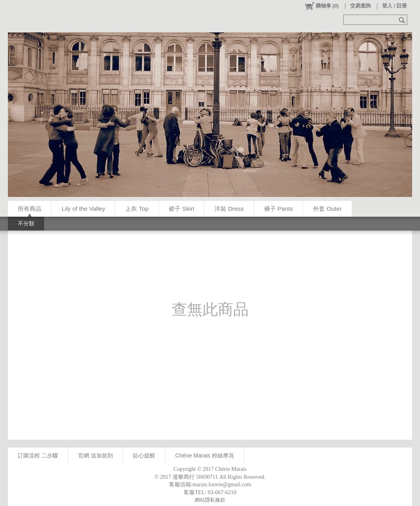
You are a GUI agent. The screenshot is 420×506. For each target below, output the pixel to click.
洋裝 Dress (229, 209)
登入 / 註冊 (395, 6)
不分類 (26, 223)
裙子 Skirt (181, 209)
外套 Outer (327, 209)
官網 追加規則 (96, 455)
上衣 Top (137, 209)
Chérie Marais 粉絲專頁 (205, 455)
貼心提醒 (144, 455)
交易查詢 (360, 6)
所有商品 (30, 209)
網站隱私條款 (210, 500)
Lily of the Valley (83, 209)
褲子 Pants (278, 209)
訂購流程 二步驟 (38, 455)
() (322, 6)
